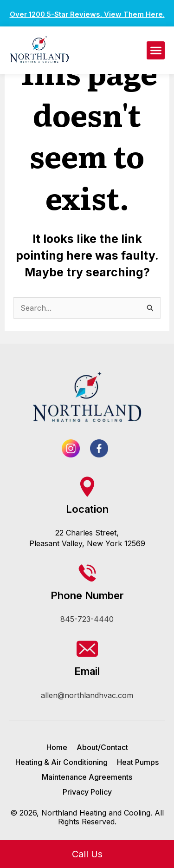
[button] (156, 50)
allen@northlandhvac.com (87, 695)
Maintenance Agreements (87, 777)
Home (57, 747)
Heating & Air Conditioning (61, 762)
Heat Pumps (138, 762)
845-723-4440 (87, 619)
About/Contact (102, 747)
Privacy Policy (87, 792)
